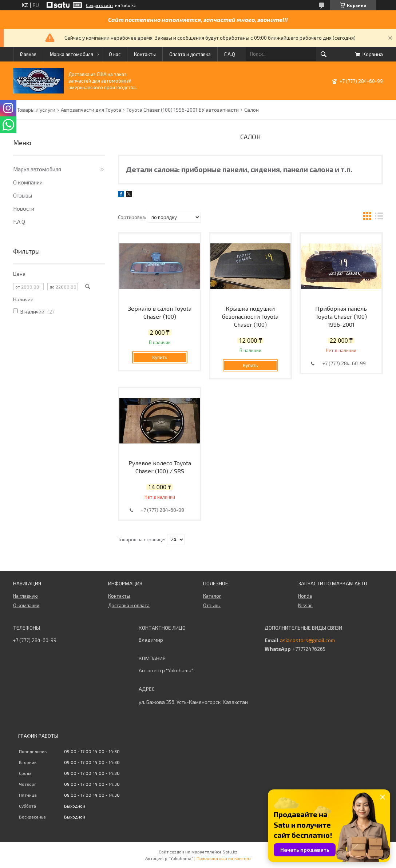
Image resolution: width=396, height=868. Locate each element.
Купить (160, 357)
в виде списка (379, 217)
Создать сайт (100, 5)
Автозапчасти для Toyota (91, 110)
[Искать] (324, 54)
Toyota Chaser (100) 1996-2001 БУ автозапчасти (183, 110)
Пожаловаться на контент (224, 858)
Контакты (145, 54)
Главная (28, 54)
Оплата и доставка (190, 54)
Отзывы (23, 195)
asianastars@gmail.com (307, 640)
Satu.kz (230, 852)
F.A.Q (230, 54)
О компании (28, 182)
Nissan (305, 605)
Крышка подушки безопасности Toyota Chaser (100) (250, 316)
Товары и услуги (36, 110)
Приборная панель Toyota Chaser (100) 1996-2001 (341, 316)
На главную (25, 596)
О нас (115, 54)
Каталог (212, 596)
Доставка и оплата (129, 605)
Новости (24, 208)
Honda (305, 596)
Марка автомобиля (72, 54)
